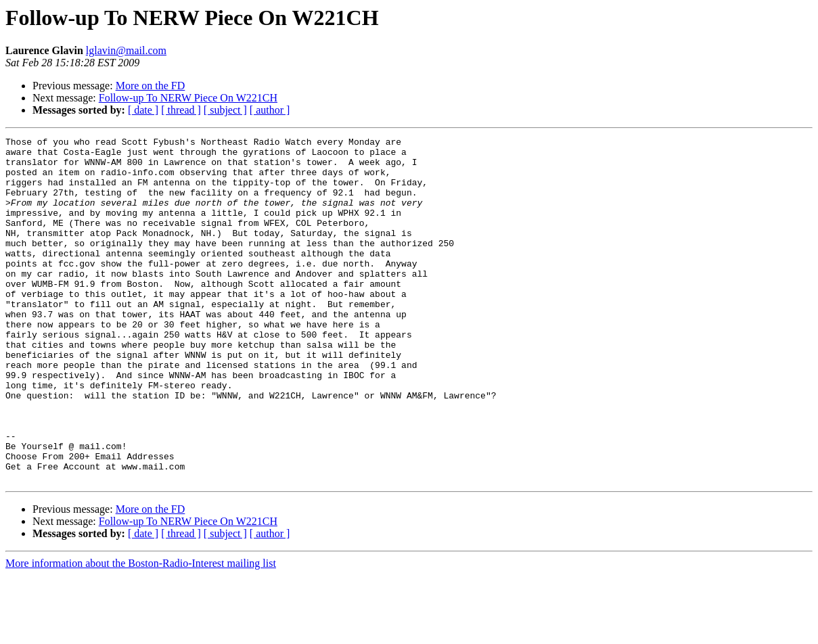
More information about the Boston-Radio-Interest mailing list (141, 632)
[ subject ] (225, 110)
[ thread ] (181, 110)
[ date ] (143, 110)
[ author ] (270, 110)
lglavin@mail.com (126, 50)
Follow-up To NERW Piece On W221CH (188, 98)
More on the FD (151, 86)
